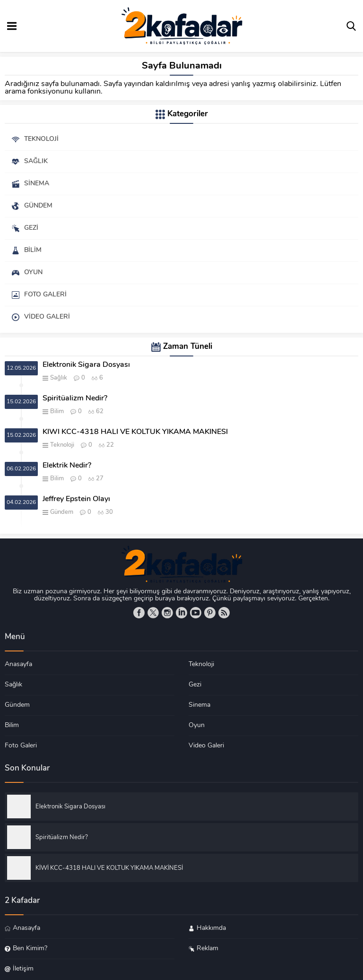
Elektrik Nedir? (67, 466)
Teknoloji (62, 445)
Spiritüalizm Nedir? (75, 399)
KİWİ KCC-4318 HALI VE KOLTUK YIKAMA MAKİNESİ (135, 432)
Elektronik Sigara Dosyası (86, 365)
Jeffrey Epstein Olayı (76, 499)
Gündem (62, 512)
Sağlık (59, 378)
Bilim (57, 412)
